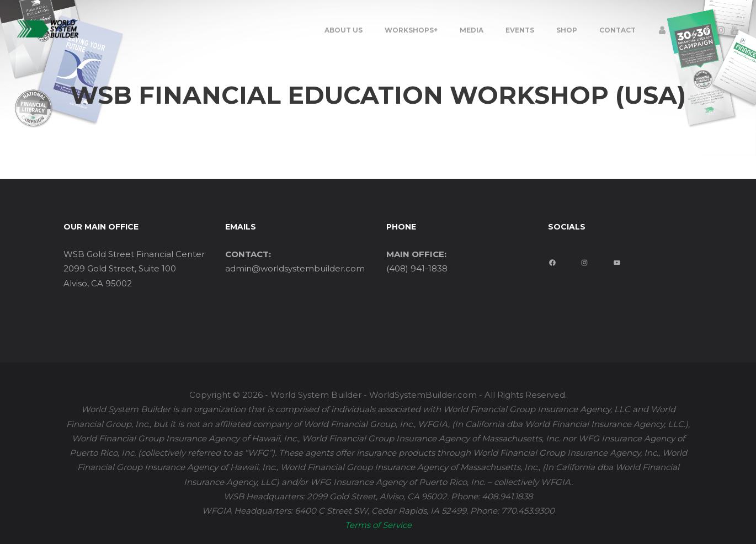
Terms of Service (378, 525)
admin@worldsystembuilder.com (295, 268)
